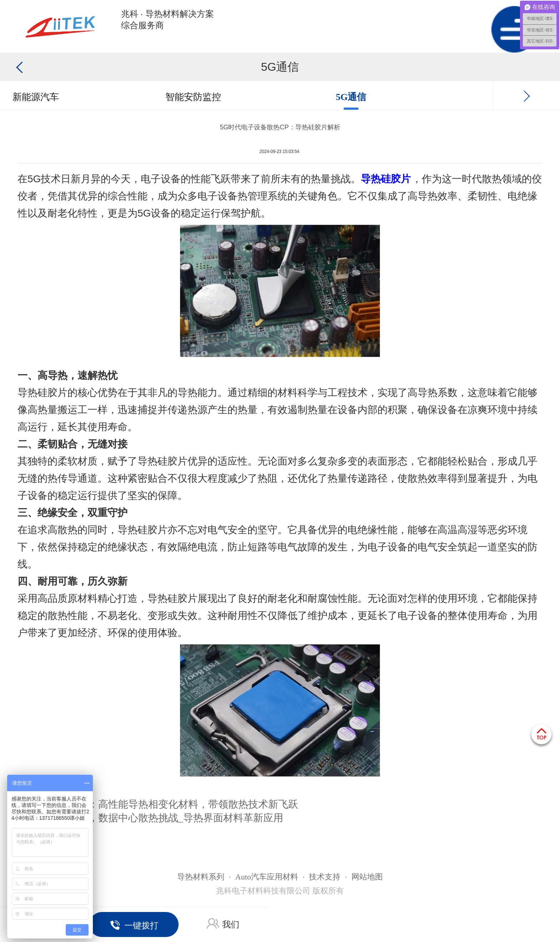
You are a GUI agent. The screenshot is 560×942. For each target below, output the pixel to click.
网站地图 (367, 877)
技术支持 (325, 877)
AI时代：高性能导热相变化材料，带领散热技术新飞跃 (178, 804)
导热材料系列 (201, 877)
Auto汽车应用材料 (267, 877)
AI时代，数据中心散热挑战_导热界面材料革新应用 (170, 818)
